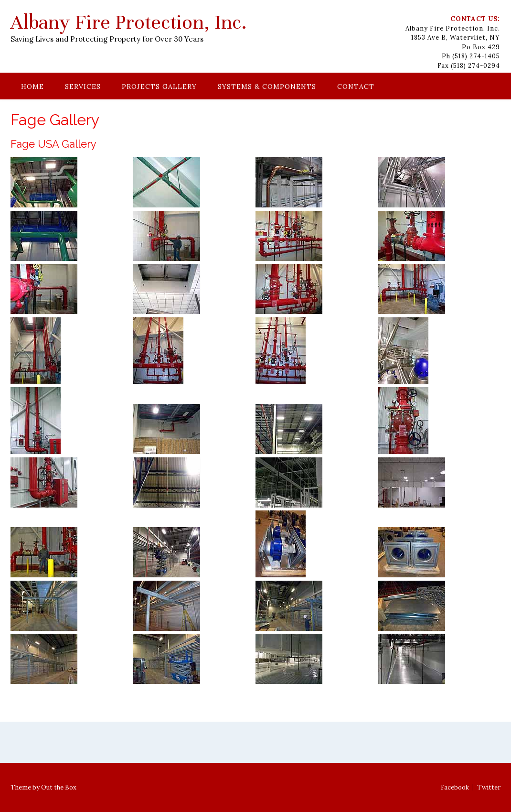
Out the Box (59, 787)
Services (83, 87)
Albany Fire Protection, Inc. (129, 22)
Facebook (455, 787)
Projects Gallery (159, 87)
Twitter (489, 787)
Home (32, 87)
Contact (356, 87)
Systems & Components (267, 87)
